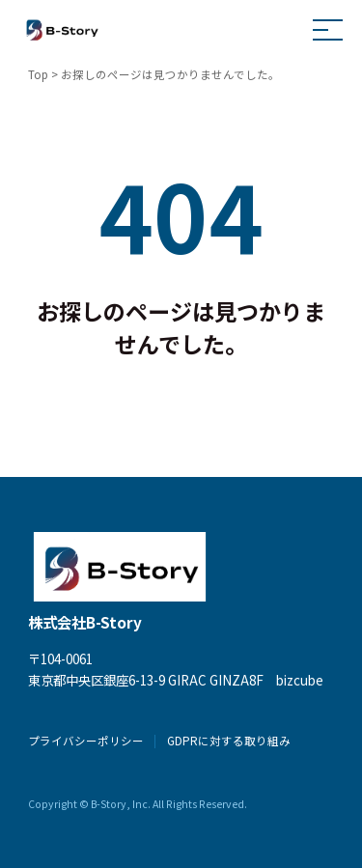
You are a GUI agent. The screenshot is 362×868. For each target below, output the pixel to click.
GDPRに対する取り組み (229, 741)
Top (38, 74)
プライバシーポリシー (86, 741)
